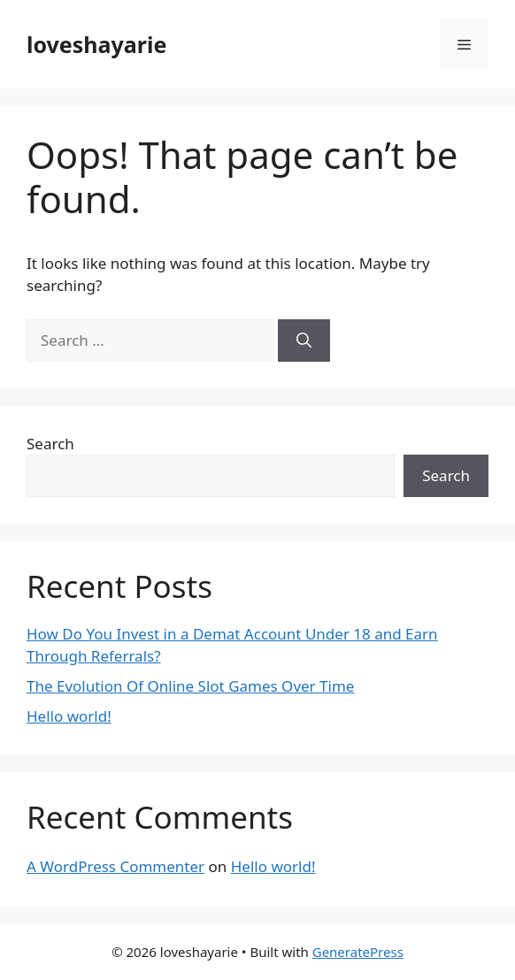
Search (50, 444)
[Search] (304, 341)
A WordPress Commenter (115, 866)
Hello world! (69, 716)
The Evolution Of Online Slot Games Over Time (190, 686)
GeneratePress (358, 952)
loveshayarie (96, 44)
